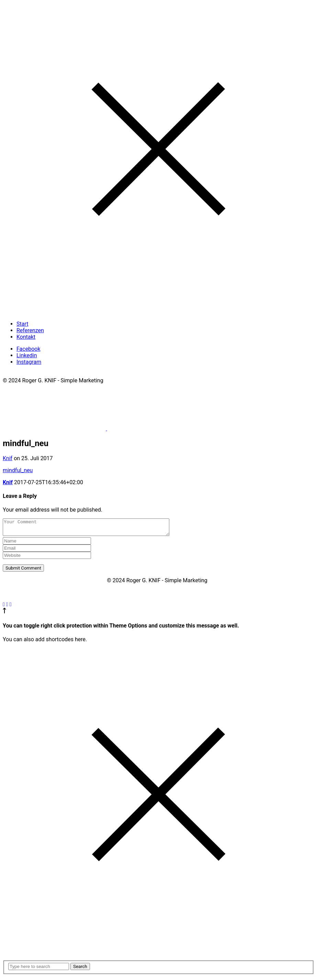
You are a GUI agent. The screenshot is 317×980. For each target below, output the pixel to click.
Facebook (28, 349)
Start (22, 324)
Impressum (17, 374)
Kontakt (26, 337)
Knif (8, 458)
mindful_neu (18, 470)
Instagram (29, 362)
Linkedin (27, 355)
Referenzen (30, 330)
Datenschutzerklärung (61, 374)
